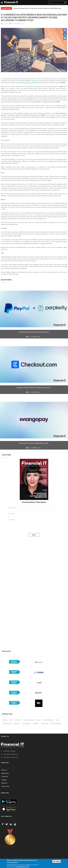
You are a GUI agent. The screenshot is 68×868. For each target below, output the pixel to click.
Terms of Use (5, 786)
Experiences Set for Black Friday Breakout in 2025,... (34, 443)
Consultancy (18, 720)
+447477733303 (9, 751)
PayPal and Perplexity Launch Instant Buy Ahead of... (34, 332)
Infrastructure (45, 724)
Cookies (4, 780)
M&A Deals (36, 724)
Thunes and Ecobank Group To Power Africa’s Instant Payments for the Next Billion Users (37, 8)
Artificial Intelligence (56, 724)
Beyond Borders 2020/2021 (30, 83)
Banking (5, 720)
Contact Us (5, 776)
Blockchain (16, 724)
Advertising (5, 773)
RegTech (38, 720)
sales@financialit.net (11, 757)
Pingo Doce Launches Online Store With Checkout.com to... (34, 388)
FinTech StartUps (26, 724)
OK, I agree (56, 861)
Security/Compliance (48, 720)
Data (11, 720)
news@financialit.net (11, 754)
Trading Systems (7, 724)
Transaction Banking (29, 720)
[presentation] (22, 527)
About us (4, 770)
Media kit (4, 783)
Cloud (58, 720)
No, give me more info (23, 867)
